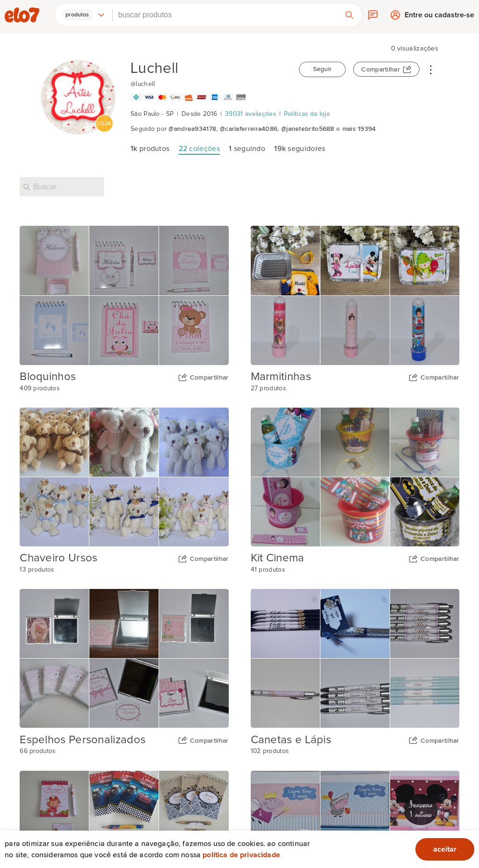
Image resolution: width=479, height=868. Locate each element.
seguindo (247, 149)
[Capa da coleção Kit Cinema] (355, 477)
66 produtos (37, 751)
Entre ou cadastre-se (439, 17)
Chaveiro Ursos (58, 558)
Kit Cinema (278, 558)
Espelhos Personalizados (83, 740)
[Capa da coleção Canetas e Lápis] (355, 658)
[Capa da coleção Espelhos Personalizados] (124, 658)
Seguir (322, 69)
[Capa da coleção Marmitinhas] (355, 295)
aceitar (445, 849)
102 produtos (270, 751)
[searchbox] (225, 15)
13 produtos (37, 570)
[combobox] (225, 15)
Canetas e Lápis (291, 740)
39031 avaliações (250, 114)
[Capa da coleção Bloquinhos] (124, 295)
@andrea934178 (192, 129)
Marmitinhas (281, 377)
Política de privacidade (241, 855)
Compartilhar (381, 70)
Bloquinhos (48, 377)
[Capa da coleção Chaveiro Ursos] (124, 477)
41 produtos (268, 570)
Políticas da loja (307, 114)
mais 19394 (359, 129)
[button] (84, 15)
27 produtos (268, 388)
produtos (150, 149)
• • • (431, 69)
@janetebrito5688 (308, 129)
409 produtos (40, 388)
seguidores (300, 149)
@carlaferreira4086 (249, 129)
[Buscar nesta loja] (62, 187)
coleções (199, 149)
